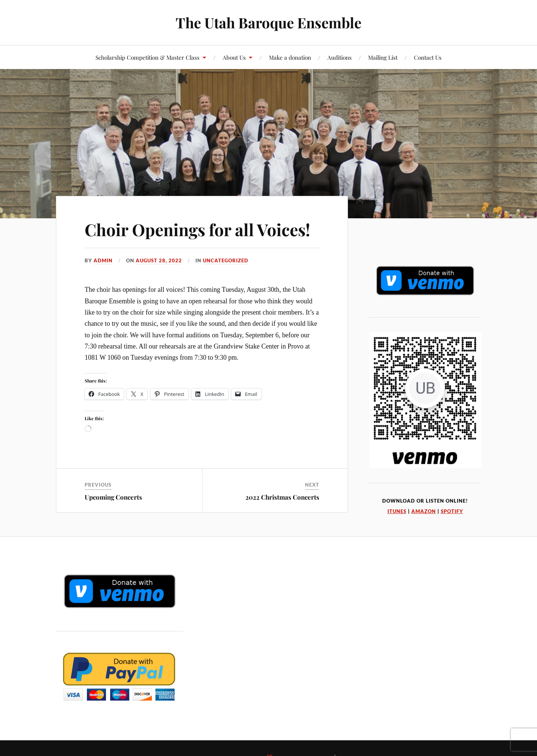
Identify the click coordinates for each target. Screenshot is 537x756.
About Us (234, 57)
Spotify (452, 511)
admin (103, 260)
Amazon (424, 511)
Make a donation (290, 57)
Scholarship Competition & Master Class (147, 57)
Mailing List (383, 57)
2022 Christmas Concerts (282, 497)
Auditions (340, 57)
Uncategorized (226, 260)
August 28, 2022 (159, 260)
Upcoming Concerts (113, 497)
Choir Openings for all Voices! (197, 229)
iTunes (397, 511)
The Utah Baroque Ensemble (268, 23)
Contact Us (428, 57)
